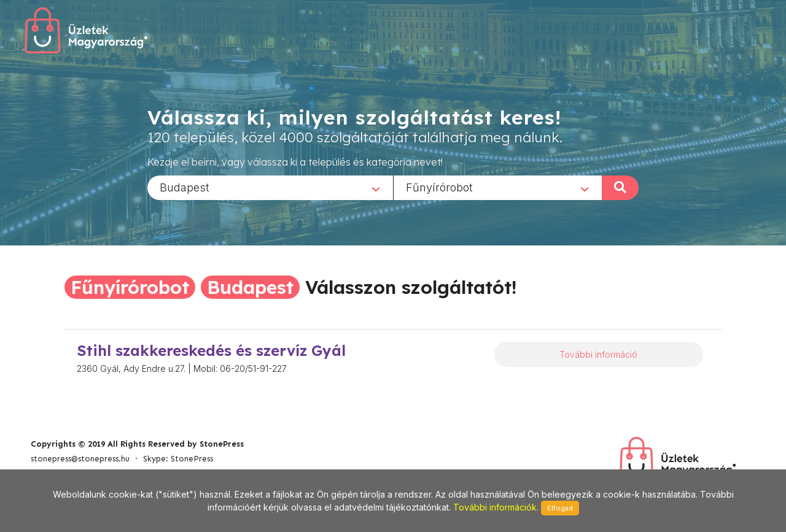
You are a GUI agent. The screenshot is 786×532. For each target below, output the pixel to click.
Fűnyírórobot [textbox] (439, 187)
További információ (598, 354)
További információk (495, 507)
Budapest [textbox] (185, 187)
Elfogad (560, 508)
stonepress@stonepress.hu (80, 459)
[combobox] (270, 187)
